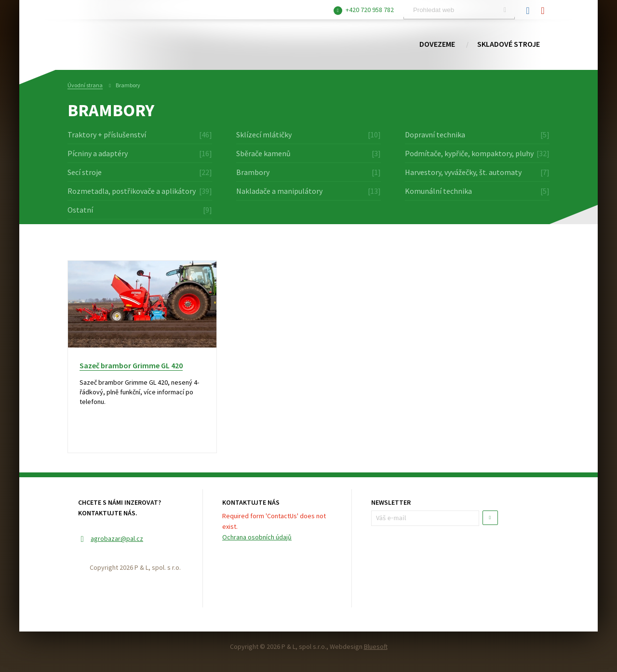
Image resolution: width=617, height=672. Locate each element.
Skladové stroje (509, 44)
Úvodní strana (85, 85)
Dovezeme (437, 44)
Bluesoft (376, 646)
